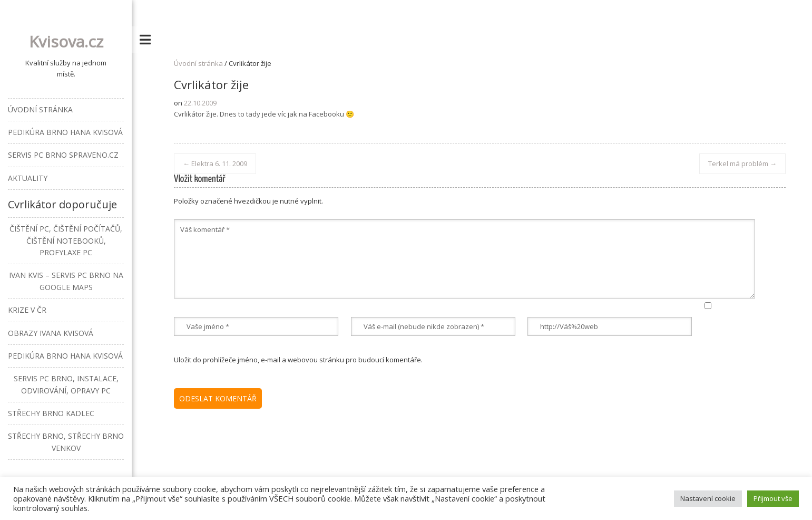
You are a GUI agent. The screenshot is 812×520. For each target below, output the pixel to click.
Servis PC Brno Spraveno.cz (63, 155)
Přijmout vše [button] (773, 498)
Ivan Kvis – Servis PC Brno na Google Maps (66, 281)
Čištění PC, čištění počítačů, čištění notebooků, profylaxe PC (66, 240)
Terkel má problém (742, 163)
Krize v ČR (27, 310)
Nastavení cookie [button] (708, 498)
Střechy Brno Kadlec (51, 413)
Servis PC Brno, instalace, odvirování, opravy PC (66, 384)
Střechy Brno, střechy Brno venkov (66, 442)
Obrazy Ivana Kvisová (51, 333)
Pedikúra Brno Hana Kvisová (65, 132)
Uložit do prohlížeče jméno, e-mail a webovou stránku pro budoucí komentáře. (298, 360)
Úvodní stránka (198, 63)
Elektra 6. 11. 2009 (215, 163)
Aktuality (28, 178)
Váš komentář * (464, 259)
